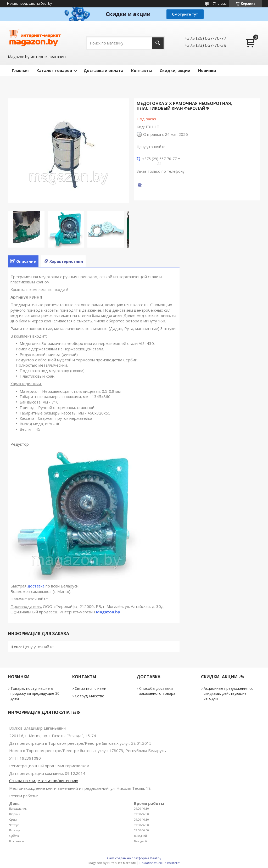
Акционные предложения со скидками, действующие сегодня (229, 693)
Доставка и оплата (103, 70)
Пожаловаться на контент (160, 863)
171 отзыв (219, 4)
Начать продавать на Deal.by (29, 4)
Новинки (207, 70)
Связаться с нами (91, 688)
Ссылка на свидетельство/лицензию (44, 781)
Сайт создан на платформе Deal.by (134, 858)
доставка (36, 586)
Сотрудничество (90, 696)
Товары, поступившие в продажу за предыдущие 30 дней (35, 693)
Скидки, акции (175, 70)
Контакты (141, 70)
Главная (20, 70)
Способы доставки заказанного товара (157, 691)
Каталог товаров (54, 70)
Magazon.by (108, 612)
